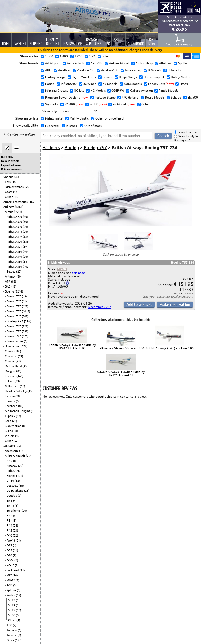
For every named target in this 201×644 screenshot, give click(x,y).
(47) (19, 416)
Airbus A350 (15, 262)
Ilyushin (10, 396)
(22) (19, 272)
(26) (25, 232)
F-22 (10, 545)
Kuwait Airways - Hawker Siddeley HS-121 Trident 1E (121, 374)
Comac (10, 351)
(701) (29, 456)
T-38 (10, 625)
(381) (26, 262)
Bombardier (13, 346)
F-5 (9, 521)
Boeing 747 (14, 316)
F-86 (10, 555)
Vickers (10, 436)
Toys (8, 182)
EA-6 (10, 501)
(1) (26, 341)
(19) (20, 356)
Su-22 (12, 600)
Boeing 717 (14, 301)
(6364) (19, 207)
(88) (14, 282)
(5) (18, 401)
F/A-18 (11, 540)
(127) (25, 306)
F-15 (10, 531)
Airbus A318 (15, 232)
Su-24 (12, 605)
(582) (25, 331)
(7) (15, 625)
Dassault (13, 486)
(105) (18, 351)
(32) (15, 535)
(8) (24, 426)
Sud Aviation (13, 426)
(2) (16, 560)
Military (9, 446)
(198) (28, 321)
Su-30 (12, 615)
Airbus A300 (15, 222)
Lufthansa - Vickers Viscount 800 (121, 348)
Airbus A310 (15, 227)
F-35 (10, 550)
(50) (25, 217)
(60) (25, 222)
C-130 (11, 481)
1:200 (62, 269)
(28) (18, 396)
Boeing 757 (15, 321)
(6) (20, 630)
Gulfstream (12, 386)
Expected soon (11, 165)
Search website (188, 132)
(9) (20, 496)
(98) (16, 177)
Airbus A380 (15, 267)
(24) (15, 526)
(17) (16, 192)
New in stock (10, 161)
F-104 (10, 560)
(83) (25, 237)
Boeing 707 (14, 296)
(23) (27, 491)
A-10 (10, 461)
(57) (16, 441)
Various (9, 177)
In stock (71, 126)
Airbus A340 (15, 257)
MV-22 (11, 580)
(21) (18, 361)
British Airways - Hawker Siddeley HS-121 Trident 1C (72, 347)
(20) (21, 466)
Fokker (10, 381)
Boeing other (15, 341)
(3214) (19, 291)
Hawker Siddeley (16, 391)
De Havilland (14, 366)
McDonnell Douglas (18, 411)
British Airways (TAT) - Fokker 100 (169, 348)
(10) (18, 436)
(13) (16, 197)
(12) (17, 481)
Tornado (12, 630)
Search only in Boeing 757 (186, 138)
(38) (21, 486)
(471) (25, 336)
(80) (19, 277)
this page (79, 273)
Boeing (10, 291)
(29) (25, 227)
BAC (8, 286)
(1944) (18, 212)
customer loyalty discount (175, 297)
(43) (25, 366)
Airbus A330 (15, 252)
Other (9, 197)
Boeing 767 (14, 326)
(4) (15, 501)
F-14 (10, 526)
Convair (10, 361)
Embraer (11, 376)
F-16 (10, 535)
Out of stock (93, 126)
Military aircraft (15, 456)
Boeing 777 (14, 331)
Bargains (7, 157)
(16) (15, 575)
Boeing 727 (14, 306)
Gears (9, 192)
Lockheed (12, 406)
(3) (16, 506)
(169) (32, 202)
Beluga (11, 272)
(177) (18, 640)
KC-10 (11, 565)
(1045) (26, 311)
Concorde (11, 356)
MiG (10, 575)
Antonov (11, 277)
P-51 (10, 585)
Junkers (10, 401)
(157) (34, 411)
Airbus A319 (15, 237)
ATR (8, 282)
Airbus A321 (15, 247)
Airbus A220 (15, 217)
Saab (9, 421)
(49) (24, 296)
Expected (51, 126)
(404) (26, 252)
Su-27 (12, 610)
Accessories (13, 451)
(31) (18, 540)
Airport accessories (16, 202)
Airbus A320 (15, 242)
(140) (20, 376)
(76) (25, 257)
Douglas (11, 371)
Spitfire (12, 590)
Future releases (11, 169)
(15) (14, 182)
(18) (14, 286)
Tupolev (10, 416)
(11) (24, 301)
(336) (26, 242)
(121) (20, 476)
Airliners (9, 207)
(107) (26, 267)
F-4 (9, 516)
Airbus (9, 212)
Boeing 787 (14, 336)
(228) (25, 326)
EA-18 (11, 506)
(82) (21, 406)
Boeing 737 (14, 311)
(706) (18, 446)
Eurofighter (14, 511)
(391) (26, 247)
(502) (25, 316)
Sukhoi (10, 431)
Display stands (15, 187)
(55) (27, 187)
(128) (24, 346)
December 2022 (100, 307)
